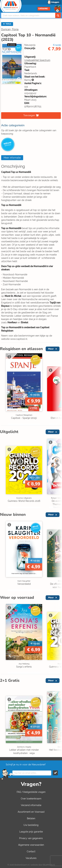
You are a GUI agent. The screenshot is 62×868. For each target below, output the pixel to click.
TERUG (7, 24)
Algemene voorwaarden (31, 845)
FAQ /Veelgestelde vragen (31, 792)
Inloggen (55, 2)
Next (57, 382)
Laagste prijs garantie (31, 832)
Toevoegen (29, 115)
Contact (31, 851)
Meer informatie (12, 158)
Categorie (44, 9)
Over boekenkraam (31, 799)
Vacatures (31, 858)
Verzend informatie (31, 805)
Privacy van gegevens (31, 838)
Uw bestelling (31, 825)
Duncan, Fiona (10, 29)
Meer (51, 349)
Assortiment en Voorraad (31, 812)
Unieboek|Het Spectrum (37, 60)
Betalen (31, 818)
